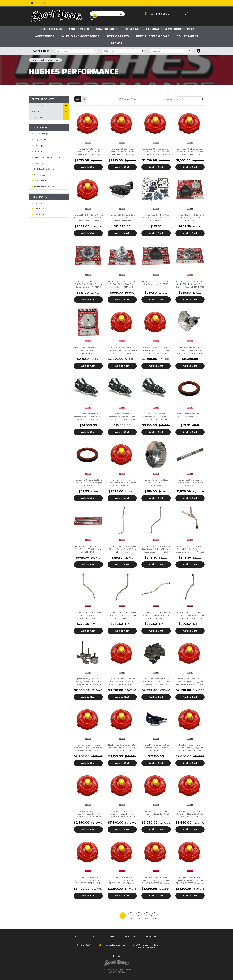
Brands (116, 43)
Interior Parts (118, 36)
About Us (38, 203)
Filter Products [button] (43, 99)
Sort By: (170, 99)
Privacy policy (110, 936)
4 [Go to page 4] (147, 916)
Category (38, 106)
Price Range (39, 117)
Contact (92, 936)
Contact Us (39, 214)
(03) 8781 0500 (157, 14)
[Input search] (104, 14)
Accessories (45, 36)
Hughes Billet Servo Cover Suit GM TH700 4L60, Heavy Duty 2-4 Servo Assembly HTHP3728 (190, 284)
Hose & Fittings (50, 29)
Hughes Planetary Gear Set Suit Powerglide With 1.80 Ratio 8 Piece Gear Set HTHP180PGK (88, 682)
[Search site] (121, 14)
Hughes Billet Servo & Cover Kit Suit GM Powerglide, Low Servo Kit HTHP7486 (190, 218)
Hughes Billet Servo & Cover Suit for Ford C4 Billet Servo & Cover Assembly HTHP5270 (88, 284)
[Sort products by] (190, 99)
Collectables (187, 36)
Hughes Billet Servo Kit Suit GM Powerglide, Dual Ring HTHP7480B (88, 350)
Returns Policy (41, 209)
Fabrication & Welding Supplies (170, 29)
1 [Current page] (123, 916)
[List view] (84, 99)
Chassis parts (107, 29)
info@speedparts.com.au (114, 945)
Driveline (132, 29)
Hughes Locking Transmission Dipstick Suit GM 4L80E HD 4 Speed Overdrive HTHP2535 (156, 549)
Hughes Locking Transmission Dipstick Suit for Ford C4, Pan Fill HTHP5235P (122, 549)
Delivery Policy (152, 936)
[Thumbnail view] (77, 99)
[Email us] (32, 3)
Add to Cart (88, 167)
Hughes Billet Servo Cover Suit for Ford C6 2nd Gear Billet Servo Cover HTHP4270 (122, 284)
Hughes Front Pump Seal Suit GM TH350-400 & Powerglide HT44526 (88, 483)
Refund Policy (131, 936)
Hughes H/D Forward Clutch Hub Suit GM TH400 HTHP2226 (156, 483)
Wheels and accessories (80, 36)
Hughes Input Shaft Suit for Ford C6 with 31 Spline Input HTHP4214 (190, 483)
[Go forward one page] (155, 916)
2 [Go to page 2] (131, 916)
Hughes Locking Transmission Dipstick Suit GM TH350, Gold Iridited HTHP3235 (122, 615)
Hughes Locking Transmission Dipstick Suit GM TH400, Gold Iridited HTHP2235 (156, 615)
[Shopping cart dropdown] (94, 19)
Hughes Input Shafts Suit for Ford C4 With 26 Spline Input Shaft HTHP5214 (88, 549)
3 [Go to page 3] (139, 916)
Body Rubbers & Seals (153, 36)
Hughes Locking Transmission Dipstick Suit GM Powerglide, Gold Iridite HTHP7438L (88, 615)
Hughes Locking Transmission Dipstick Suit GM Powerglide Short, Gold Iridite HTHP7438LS (190, 549)
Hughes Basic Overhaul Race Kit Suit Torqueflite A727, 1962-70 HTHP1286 (156, 218)
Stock (35, 111)
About (77, 936)
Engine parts (79, 29)
